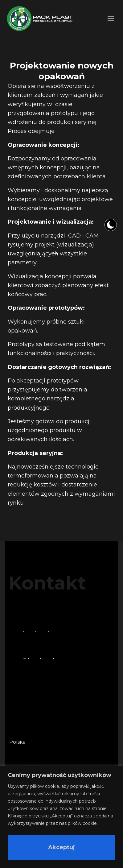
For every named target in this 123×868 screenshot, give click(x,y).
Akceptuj (61, 847)
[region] (61, 817)
